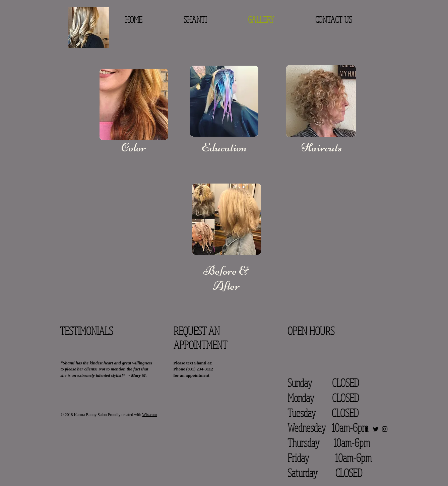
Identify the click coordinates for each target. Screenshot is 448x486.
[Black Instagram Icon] (385, 429)
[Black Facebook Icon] (367, 429)
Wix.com (149, 415)
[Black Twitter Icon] (376, 429)
